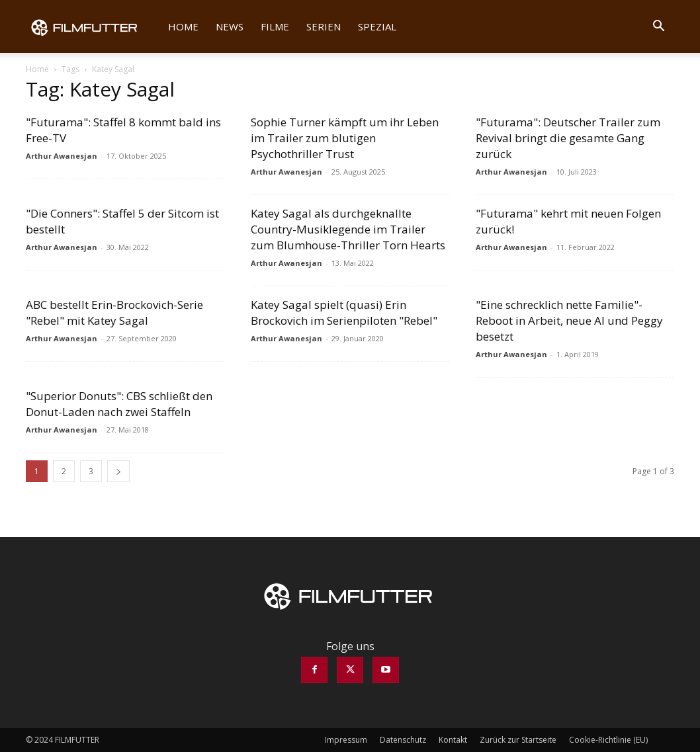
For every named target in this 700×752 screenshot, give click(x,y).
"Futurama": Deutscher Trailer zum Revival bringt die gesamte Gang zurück (568, 138)
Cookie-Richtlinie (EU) (608, 740)
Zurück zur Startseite (518, 740)
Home (183, 26)
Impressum (346, 740)
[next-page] (118, 471)
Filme (275, 26)
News (230, 26)
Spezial (377, 26)
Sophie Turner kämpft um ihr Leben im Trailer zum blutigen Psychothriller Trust (345, 138)
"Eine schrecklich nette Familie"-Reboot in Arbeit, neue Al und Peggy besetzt (569, 320)
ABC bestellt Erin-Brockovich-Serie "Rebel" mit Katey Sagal (114, 313)
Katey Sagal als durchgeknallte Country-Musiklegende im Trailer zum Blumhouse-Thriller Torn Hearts (348, 229)
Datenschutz (403, 740)
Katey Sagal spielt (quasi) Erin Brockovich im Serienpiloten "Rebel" (344, 313)
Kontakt (453, 740)
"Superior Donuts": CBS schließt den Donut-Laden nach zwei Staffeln (119, 404)
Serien (324, 26)
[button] (658, 27)
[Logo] (93, 26)
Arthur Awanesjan (62, 156)
